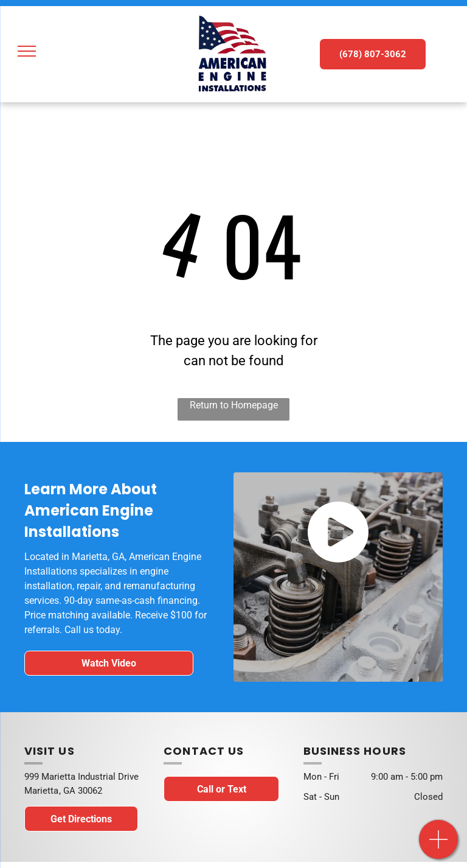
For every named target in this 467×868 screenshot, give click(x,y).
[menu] (27, 51)
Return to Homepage (234, 405)
